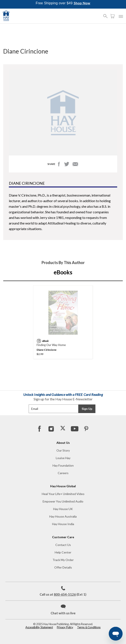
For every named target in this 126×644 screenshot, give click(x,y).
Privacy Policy (65, 627)
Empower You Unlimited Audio (63, 501)
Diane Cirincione (47, 350)
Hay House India (63, 524)
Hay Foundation (63, 465)
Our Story (63, 450)
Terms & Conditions (89, 627)
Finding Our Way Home (51, 345)
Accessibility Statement (39, 627)
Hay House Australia (63, 516)
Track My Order (63, 560)
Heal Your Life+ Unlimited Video (63, 494)
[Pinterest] (86, 429)
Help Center (63, 552)
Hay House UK (63, 509)
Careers (63, 473)
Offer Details (63, 567)
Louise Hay (63, 458)
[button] (107, 14)
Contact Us (63, 545)
